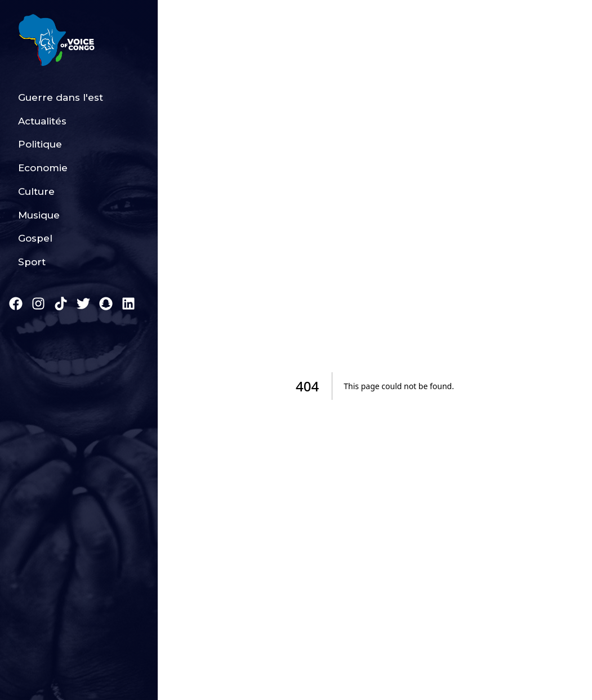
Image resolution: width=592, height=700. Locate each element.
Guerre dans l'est (61, 97)
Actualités (42, 121)
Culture (36, 191)
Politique (40, 144)
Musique (39, 215)
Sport (32, 262)
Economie (43, 168)
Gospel (35, 238)
